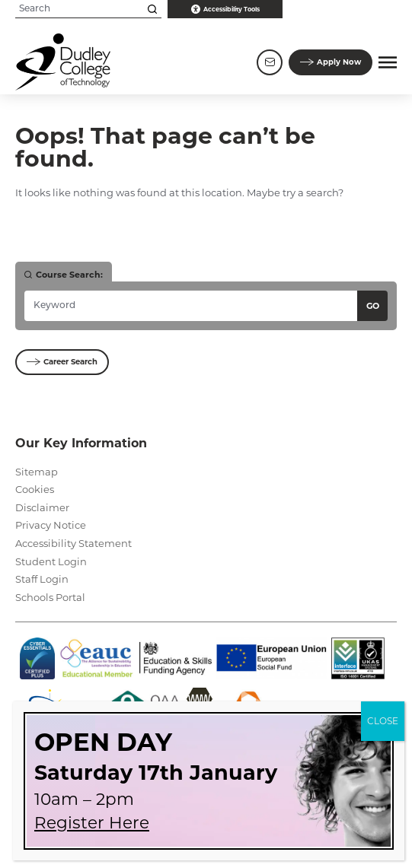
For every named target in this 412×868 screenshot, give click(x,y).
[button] (388, 62)
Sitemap (37, 472)
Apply (331, 62)
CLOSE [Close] (383, 721)
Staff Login (42, 579)
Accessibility (225, 9)
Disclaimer (42, 507)
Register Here (92, 822)
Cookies (35, 489)
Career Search (62, 362)
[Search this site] (152, 9)
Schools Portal (50, 597)
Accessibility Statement (73, 543)
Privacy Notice (51, 525)
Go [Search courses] (373, 306)
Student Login (51, 561)
